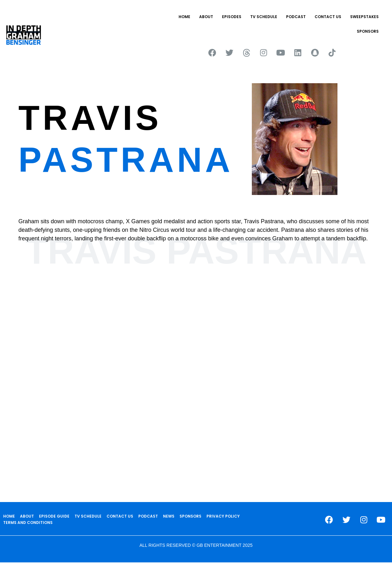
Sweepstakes (364, 17)
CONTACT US (328, 17)
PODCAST (296, 17)
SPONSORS (368, 31)
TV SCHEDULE (264, 17)
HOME (184, 17)
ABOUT (206, 17)
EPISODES (232, 17)
